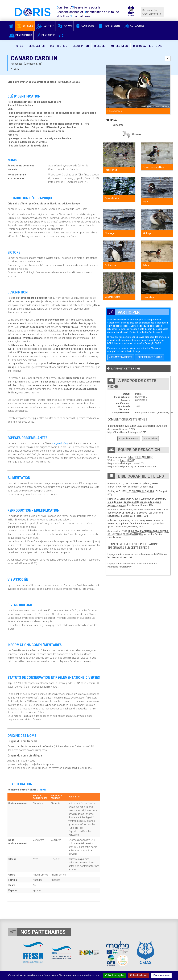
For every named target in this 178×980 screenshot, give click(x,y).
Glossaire (85, 26)
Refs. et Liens (109, 26)
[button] (61, 35)
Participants (20, 35)
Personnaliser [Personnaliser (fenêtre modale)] (161, 975)
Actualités (134, 26)
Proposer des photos (149, 357)
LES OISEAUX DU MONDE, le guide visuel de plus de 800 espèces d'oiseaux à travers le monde (137, 502)
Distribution (59, 46)
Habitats (45, 26)
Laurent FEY (126, 460)
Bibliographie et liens (148, 46)
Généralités (37, 46)
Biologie (100, 46)
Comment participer (121, 357)
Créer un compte (152, 14)
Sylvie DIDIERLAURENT (139, 457)
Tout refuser (139, 975)
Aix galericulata (60, 443)
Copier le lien (150, 438)
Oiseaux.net (126, 557)
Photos (18, 46)
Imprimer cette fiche (124, 369)
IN (128, 567)
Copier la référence (129, 438)
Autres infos (119, 46)
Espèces (25, 26)
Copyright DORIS (153, 343)
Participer (45, 35)
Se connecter (150, 10)
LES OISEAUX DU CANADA (141, 491)
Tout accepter (115, 975)
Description (81, 46)
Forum (65, 26)
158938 (42, 790)
